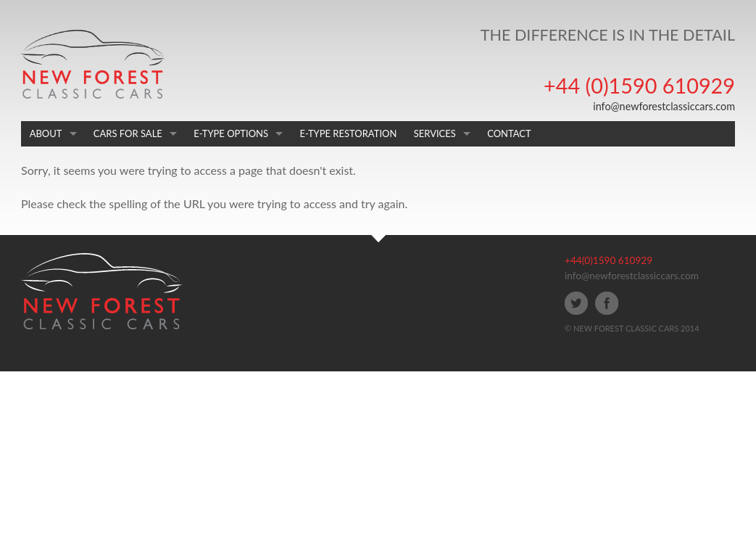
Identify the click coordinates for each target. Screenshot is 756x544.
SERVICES (435, 133)
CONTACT (509, 133)
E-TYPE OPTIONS (231, 133)
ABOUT (46, 133)
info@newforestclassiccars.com (664, 106)
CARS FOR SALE (128, 133)
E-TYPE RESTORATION (348, 133)
